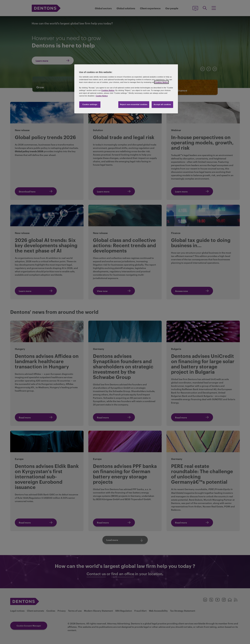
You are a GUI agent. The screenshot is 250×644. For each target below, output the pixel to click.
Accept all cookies (162, 104)
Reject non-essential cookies (134, 104)
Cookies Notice (161, 82)
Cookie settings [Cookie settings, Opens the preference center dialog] (90, 104)
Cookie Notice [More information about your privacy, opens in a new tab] (102, 96)
